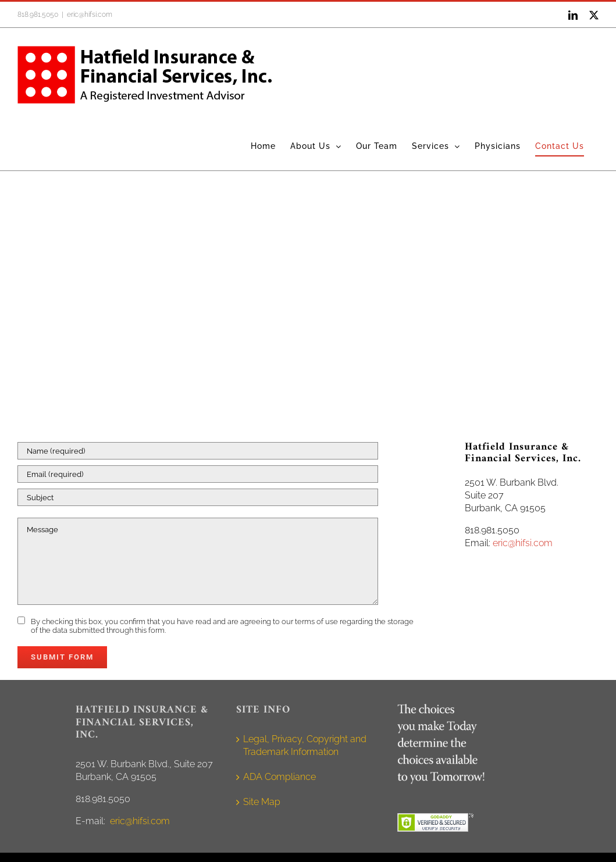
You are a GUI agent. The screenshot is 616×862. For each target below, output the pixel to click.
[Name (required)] (198, 451)
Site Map (262, 802)
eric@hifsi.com (90, 15)
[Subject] (198, 497)
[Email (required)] (198, 474)
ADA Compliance (279, 777)
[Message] (198, 561)
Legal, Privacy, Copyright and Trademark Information (305, 745)
